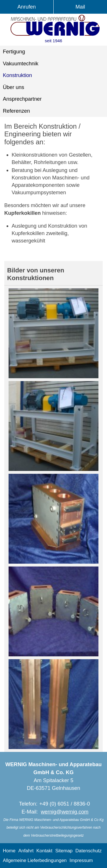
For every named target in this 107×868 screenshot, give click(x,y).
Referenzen (16, 111)
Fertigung (14, 51)
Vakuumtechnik (21, 63)
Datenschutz (88, 851)
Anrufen (27, 7)
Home (9, 851)
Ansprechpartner (22, 99)
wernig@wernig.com (65, 812)
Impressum (81, 860)
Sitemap (64, 851)
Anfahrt (26, 851)
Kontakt (45, 851)
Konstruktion (17, 75)
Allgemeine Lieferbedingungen (35, 860)
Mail (80, 7)
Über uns (14, 87)
